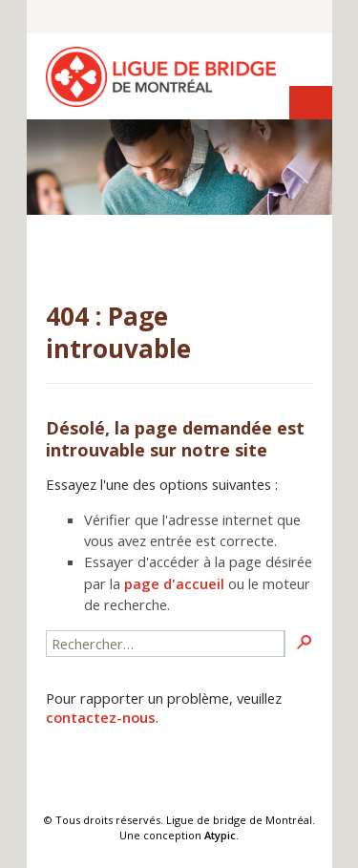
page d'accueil (174, 583)
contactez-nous (101, 717)
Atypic (220, 835)
